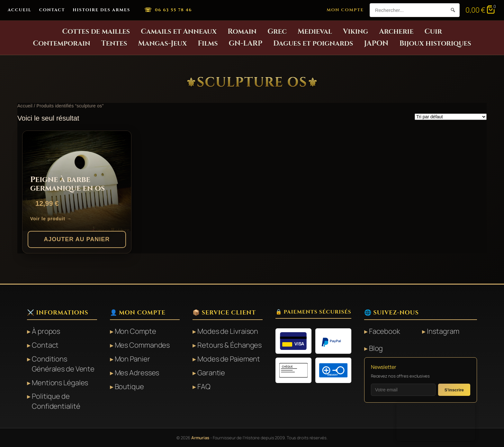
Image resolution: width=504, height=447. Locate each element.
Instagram (443, 331)
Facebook (385, 331)
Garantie (211, 373)
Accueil (20, 10)
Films (208, 44)
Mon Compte (345, 10)
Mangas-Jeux (163, 44)
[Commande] (451, 117)
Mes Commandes (142, 345)
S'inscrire (454, 390)
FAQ (204, 387)
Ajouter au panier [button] (77, 239)
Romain (242, 32)
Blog (376, 348)
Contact (52, 10)
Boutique (129, 387)
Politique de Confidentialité (56, 401)
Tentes (114, 44)
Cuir (433, 32)
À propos (46, 331)
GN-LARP (246, 44)
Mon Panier (132, 359)
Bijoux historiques (435, 44)
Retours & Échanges (230, 345)
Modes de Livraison (228, 331)
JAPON (376, 44)
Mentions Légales (60, 383)
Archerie (396, 32)
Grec (277, 32)
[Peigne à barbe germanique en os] (77, 181)
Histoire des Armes (101, 10)
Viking (355, 32)
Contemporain (62, 44)
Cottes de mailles (96, 32)
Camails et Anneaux (179, 32)
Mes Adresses (137, 373)
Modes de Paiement (229, 359)
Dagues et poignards (313, 44)
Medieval (315, 32)
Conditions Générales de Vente (63, 364)
